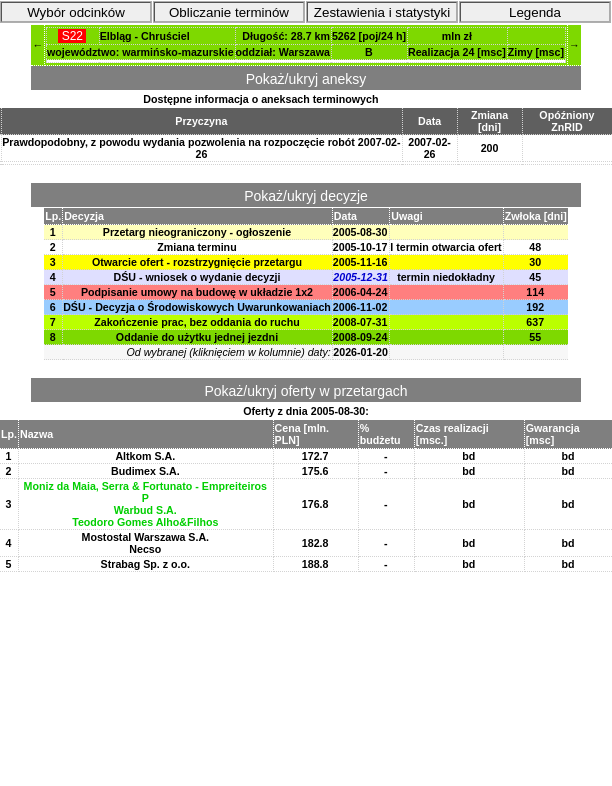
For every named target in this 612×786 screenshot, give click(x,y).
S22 (72, 36)
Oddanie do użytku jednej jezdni (197, 337)
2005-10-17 (360, 247)
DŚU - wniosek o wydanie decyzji (196, 277)
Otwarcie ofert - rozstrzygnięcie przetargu (197, 262)
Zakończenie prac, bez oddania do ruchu (196, 322)
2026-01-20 (360, 352)
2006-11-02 (360, 307)
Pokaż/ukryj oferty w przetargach (305, 391)
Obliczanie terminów (229, 12)
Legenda (535, 12)
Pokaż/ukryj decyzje (306, 196)
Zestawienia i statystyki (382, 12)
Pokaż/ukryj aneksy (306, 79)
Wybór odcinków (76, 12)
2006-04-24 (360, 292)
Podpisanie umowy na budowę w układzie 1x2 (197, 292)
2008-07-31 (360, 322)
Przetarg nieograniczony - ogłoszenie (197, 232)
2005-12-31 (360, 277)
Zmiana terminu (196, 247)
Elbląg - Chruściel (145, 36)
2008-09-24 (360, 337)
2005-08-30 (360, 232)
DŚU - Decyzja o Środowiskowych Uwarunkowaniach (197, 307)
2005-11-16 (360, 262)
